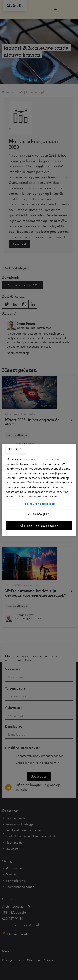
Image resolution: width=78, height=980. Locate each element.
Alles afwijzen (39, 514)
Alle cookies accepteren (39, 526)
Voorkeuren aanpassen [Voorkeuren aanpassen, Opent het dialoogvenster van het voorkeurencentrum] (39, 504)
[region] (39, 490)
